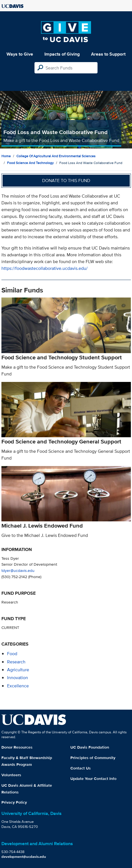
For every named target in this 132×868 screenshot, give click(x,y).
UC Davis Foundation (90, 747)
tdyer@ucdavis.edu (18, 570)
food (12, 654)
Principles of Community (93, 758)
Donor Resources (17, 747)
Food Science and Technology (30, 163)
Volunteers (11, 775)
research (16, 662)
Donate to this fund (66, 181)
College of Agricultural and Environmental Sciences (56, 156)
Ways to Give (20, 54)
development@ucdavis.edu (24, 857)
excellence (18, 686)
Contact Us (81, 768)
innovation (18, 678)
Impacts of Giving (62, 54)
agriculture (18, 670)
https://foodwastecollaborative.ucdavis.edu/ (45, 268)
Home (6, 156)
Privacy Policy (14, 802)
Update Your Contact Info (93, 779)
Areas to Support (108, 54)
